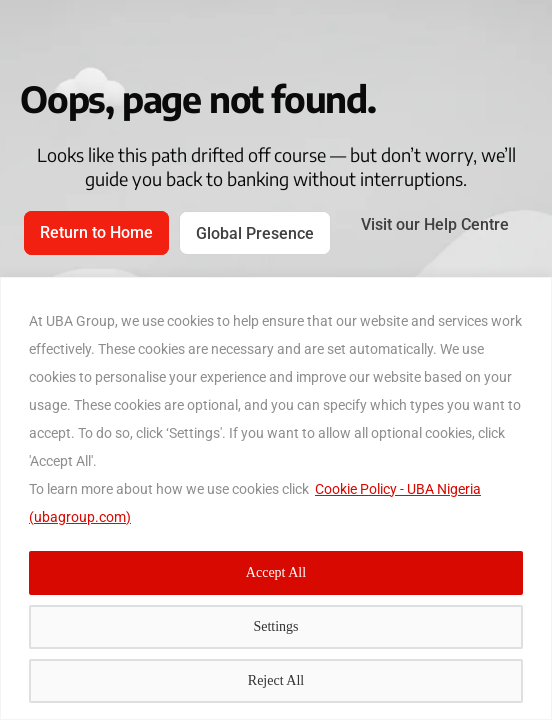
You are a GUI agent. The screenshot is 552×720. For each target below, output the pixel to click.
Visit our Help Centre (435, 224)
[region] (276, 498)
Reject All (276, 680)
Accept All (276, 572)
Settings (275, 626)
